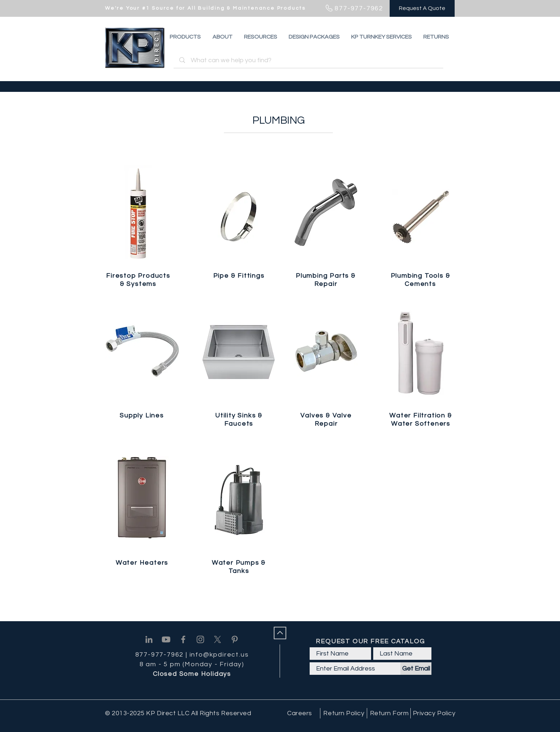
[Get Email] (416, 669)
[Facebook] (183, 639)
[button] (436, 37)
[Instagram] (200, 639)
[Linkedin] (149, 639)
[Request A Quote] (422, 8)
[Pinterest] (235, 639)
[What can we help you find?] (309, 60)
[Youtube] (166, 639)
